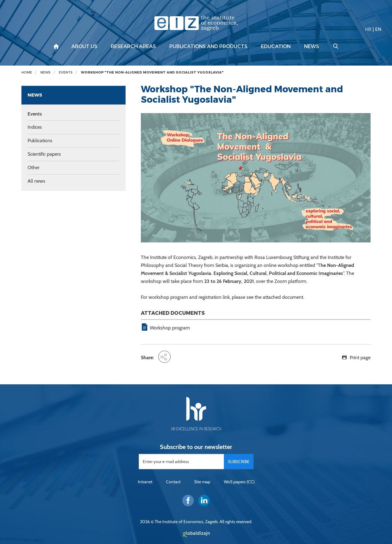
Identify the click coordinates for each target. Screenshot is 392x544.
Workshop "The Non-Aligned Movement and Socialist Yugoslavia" (152, 72)
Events (66, 72)
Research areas (133, 47)
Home (27, 72)
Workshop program (170, 328)
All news (36, 181)
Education (276, 47)
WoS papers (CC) (239, 482)
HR (368, 29)
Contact (173, 482)
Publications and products (208, 47)
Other (34, 167)
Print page (360, 358)
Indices (35, 127)
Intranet (145, 482)
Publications (40, 141)
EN (378, 29)
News (312, 47)
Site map (202, 482)
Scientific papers (44, 154)
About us (84, 47)
